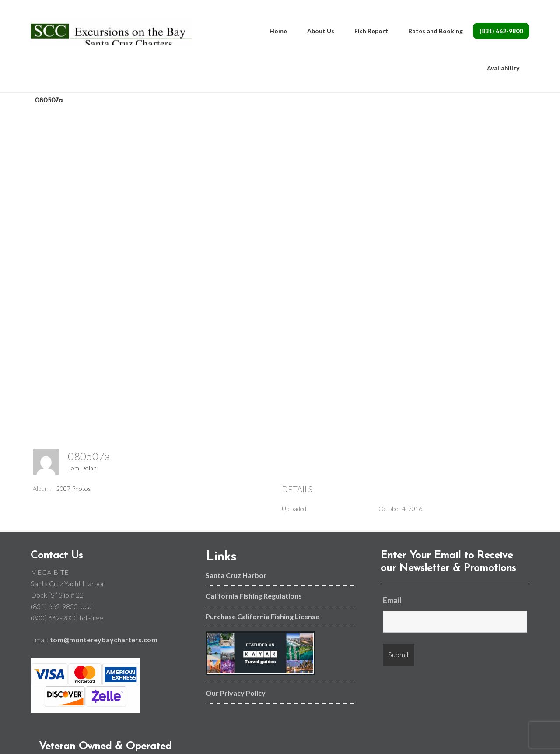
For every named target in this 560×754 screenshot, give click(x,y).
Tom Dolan (82, 468)
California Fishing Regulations (254, 596)
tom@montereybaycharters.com (104, 639)
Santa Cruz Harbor (236, 575)
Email (392, 600)
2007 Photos (74, 488)
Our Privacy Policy (236, 693)
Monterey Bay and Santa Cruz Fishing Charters (112, 35)
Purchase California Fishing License (262, 616)
